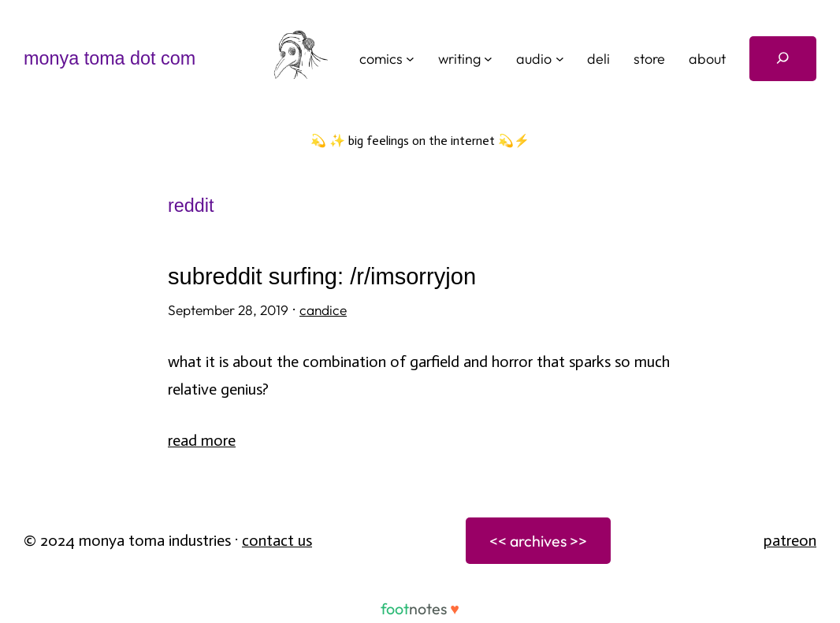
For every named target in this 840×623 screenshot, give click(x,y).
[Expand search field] (783, 58)
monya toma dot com (110, 58)
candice (323, 310)
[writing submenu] (488, 59)
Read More (202, 440)
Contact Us (277, 540)
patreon (790, 540)
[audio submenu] (560, 59)
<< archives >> (538, 541)
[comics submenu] (410, 59)
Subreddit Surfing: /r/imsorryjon (322, 276)
